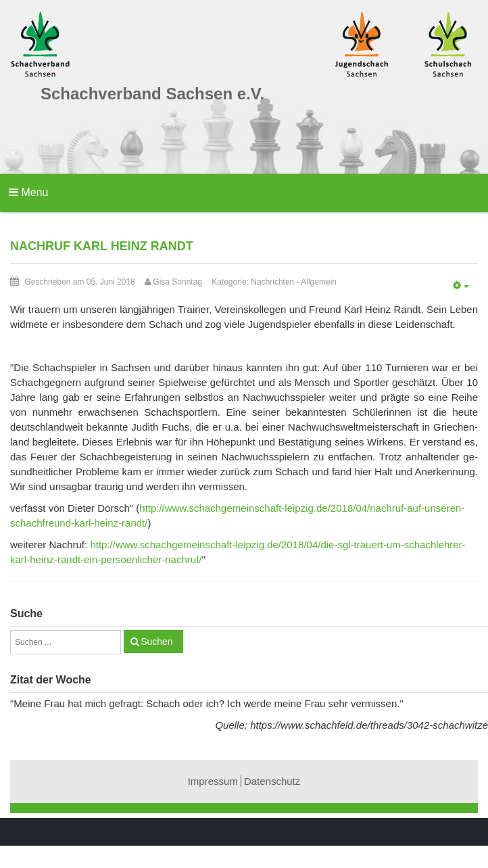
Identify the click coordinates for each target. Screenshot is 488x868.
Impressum (213, 781)
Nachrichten (272, 282)
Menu (28, 192)
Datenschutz (272, 781)
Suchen (156, 642)
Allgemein (319, 282)
